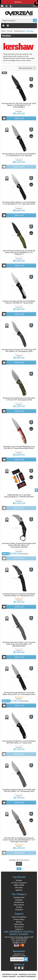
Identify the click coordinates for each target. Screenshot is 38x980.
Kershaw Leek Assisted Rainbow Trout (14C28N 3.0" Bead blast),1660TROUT (19, 447)
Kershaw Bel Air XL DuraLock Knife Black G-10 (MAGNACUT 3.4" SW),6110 (19, 155)
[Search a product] (17, 20)
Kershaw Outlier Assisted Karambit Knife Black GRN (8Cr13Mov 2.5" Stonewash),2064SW (19, 545)
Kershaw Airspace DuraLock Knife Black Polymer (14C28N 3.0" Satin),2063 (19, 302)
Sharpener (19, 900)
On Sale (19, 907)
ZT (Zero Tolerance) (19, 883)
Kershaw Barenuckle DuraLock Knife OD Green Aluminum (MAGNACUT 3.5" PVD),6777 (19, 252)
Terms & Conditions (19, 917)
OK (35, 21)
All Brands (19, 910)
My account (19, 927)
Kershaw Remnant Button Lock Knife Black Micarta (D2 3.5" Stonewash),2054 (19, 693)
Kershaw (19, 880)
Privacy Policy (19, 919)
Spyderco (19, 890)
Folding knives (19, 897)
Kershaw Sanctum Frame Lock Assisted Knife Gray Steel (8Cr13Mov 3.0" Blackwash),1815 (19, 644)
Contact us (19, 929)
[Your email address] (17, 959)
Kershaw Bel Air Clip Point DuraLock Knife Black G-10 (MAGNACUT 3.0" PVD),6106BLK (19, 105)
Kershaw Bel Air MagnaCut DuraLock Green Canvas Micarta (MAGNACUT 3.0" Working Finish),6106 (19, 840)
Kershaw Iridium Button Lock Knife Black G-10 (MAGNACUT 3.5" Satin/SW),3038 (19, 203)
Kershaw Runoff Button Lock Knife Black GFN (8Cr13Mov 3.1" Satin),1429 (19, 742)
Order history (19, 924)
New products (19, 905)
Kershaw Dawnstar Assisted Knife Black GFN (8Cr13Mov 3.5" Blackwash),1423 (19, 595)
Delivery (19, 922)
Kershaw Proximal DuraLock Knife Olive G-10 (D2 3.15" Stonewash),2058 (19, 399)
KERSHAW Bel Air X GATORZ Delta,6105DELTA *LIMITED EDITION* (19, 496)
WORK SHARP (19, 885)
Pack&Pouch (19, 902)
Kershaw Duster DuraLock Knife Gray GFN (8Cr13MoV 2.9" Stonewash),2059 (19, 350)
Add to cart (13, 118)
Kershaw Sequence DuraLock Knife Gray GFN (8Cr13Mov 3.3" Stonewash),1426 (19, 790)
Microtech (19, 888)
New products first (27, 68)
